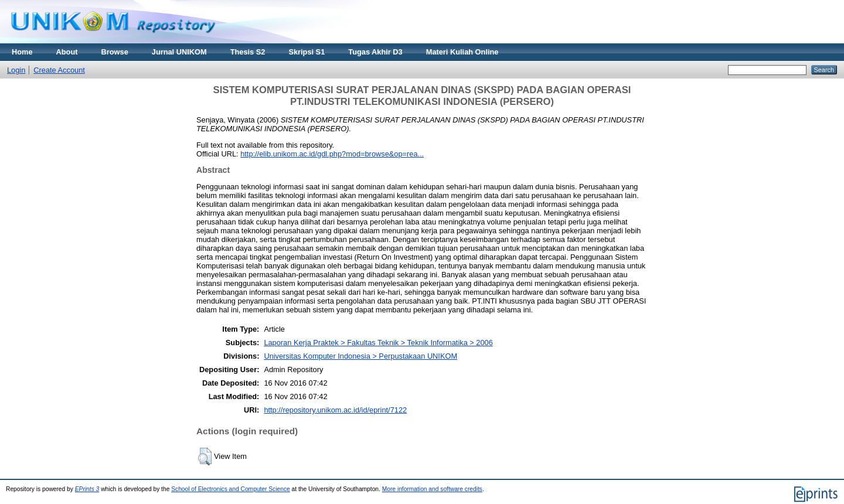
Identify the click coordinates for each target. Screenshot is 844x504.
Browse (115, 52)
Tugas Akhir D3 (375, 52)
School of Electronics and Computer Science (231, 489)
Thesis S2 (248, 52)
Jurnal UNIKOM (179, 52)
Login (16, 70)
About (67, 52)
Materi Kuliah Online (462, 52)
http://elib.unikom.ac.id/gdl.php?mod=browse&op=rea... (332, 154)
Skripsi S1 (307, 52)
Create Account (59, 70)
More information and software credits (432, 489)
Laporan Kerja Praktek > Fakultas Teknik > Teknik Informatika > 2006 (378, 343)
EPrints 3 (87, 489)
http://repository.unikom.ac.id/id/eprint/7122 (335, 410)
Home (22, 52)
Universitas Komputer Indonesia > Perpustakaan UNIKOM (360, 356)
